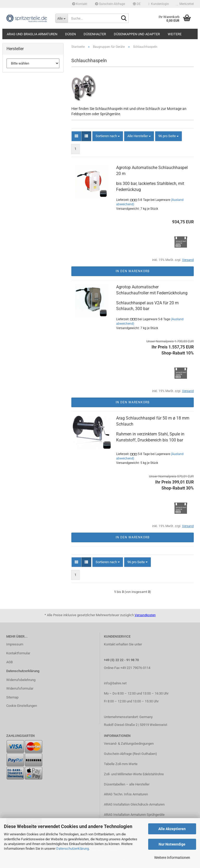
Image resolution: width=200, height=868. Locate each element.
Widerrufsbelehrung (21, 680)
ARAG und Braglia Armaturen (32, 34)
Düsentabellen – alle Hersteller (127, 784)
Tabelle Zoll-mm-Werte (121, 764)
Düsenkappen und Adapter (137, 34)
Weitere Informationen (172, 858)
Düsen (70, 34)
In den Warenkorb (133, 271)
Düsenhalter (95, 34)
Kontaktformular (18, 653)
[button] (137, 4)
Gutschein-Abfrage (110, 4)
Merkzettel (185, 4)
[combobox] (108, 136)
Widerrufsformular (20, 688)
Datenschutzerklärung (73, 849)
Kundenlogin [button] (159, 4)
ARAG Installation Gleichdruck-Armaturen (134, 804)
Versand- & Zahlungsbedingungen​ (129, 744)
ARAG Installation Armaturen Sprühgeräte (134, 815)
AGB (10, 662)
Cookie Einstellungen (22, 706)
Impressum (15, 644)
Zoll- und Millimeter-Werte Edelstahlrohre (134, 774)
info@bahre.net (115, 683)
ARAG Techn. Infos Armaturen (126, 794)
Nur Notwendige (172, 844)
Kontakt (80, 4)
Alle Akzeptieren (172, 829)
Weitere (175, 34)
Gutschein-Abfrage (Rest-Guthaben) (130, 754)
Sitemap (12, 697)
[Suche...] (61, 18)
